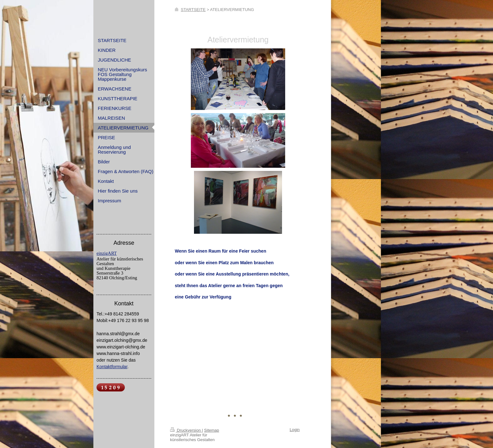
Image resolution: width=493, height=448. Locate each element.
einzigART (107, 253)
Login (295, 430)
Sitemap (212, 430)
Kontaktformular (112, 367)
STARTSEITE (193, 10)
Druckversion (186, 430)
